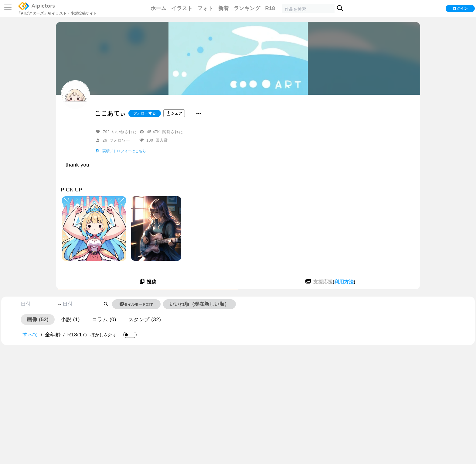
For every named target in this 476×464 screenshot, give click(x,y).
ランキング (247, 8)
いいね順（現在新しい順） (199, 304)
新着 (224, 8)
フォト (205, 8)
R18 (270, 8)
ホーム (159, 8)
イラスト (182, 8)
